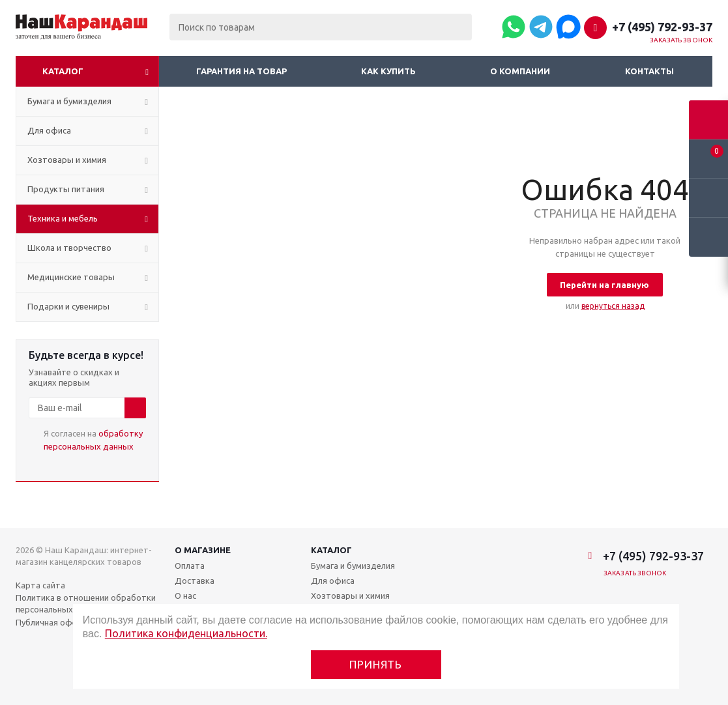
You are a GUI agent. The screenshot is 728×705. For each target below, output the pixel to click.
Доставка (195, 581)
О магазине (203, 550)
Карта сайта (40, 585)
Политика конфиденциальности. (186, 633)
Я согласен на (93, 440)
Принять (376, 664)
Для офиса (333, 581)
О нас (185, 596)
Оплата (190, 566)
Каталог (63, 71)
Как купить (388, 71)
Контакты (649, 71)
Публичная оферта (54, 622)
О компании (520, 71)
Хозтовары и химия (350, 596)
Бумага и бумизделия (353, 566)
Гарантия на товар (241, 71)
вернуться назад (613, 306)
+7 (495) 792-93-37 (662, 27)
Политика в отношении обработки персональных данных (86, 603)
